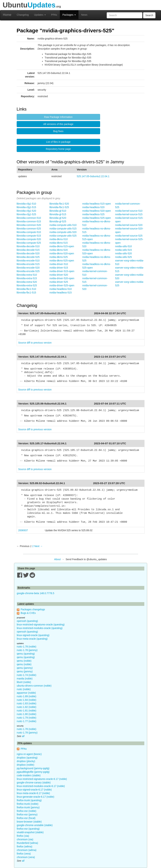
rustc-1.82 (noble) (27, 707)
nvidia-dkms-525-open (62, 261)
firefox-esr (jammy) (27, 815)
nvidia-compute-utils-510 (63, 225)
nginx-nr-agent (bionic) (29, 754)
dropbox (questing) (27, 758)
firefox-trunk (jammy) (28, 807)
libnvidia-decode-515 (28, 250)
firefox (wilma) (25, 846)
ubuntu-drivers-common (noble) (34, 686)
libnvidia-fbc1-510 (26, 289)
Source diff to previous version (35, 343)
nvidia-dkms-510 (59, 239)
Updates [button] (40, 15)
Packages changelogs (33, 609)
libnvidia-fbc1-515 (26, 293)
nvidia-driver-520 (59, 275)
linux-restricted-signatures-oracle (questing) (41, 625)
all (23, 736)
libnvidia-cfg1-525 (26, 214)
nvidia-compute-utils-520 (63, 232)
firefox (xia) (23, 836)
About (57, 559)
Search (149, 15)
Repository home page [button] (58, 149)
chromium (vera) (26, 857)
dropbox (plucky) (26, 761)
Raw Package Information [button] (58, 117)
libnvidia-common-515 (29, 221)
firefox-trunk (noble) (28, 804)
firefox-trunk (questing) (29, 800)
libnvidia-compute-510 (29, 232)
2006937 (23, 530)
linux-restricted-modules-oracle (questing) (40, 628)
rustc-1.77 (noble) (27, 721)
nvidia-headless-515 (61, 293)
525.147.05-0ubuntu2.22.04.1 (93, 176)
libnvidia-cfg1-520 (26, 211)
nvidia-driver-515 (59, 268)
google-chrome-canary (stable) (34, 783)
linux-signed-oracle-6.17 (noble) (34, 790)
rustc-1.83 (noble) (27, 703)
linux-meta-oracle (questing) (32, 639)
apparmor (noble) (26, 693)
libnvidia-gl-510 (58, 211)
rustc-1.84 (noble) (27, 700)
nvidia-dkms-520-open (62, 253)
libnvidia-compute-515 (29, 236)
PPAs (54, 15)
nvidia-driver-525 (59, 282)
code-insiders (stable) (29, 775)
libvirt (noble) (24, 682)
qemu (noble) (24, 661)
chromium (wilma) (27, 850)
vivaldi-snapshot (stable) (30, 832)
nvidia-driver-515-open (62, 271)
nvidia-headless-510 (61, 289)
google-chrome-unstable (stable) (35, 825)
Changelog (23, 15)
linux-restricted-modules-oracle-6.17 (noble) (41, 786)
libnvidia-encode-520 (28, 268)
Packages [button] (69, 15)
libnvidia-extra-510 (27, 275)
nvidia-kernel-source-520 (129, 225)
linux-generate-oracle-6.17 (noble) (36, 797)
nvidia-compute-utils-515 (63, 229)
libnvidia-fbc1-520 (59, 204)
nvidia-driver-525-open (62, 285)
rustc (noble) (24, 689)
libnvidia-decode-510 (28, 246)
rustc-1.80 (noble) (27, 714)
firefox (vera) (24, 854)
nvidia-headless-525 (93, 214)
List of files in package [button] (58, 142)
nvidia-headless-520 (93, 207)
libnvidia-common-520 (29, 225)
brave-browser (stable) (29, 822)
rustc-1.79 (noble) (27, 718)
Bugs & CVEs (28, 613)
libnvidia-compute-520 (29, 239)
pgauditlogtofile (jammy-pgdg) (33, 772)
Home (7, 15)
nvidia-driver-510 (59, 264)
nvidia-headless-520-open (97, 211)
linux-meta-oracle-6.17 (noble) (33, 793)
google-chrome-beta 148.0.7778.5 (36, 593)
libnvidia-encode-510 (28, 261)
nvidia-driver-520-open (62, 278)
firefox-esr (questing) (28, 829)
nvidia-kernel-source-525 (129, 236)
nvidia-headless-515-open (97, 204)
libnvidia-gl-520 (58, 218)
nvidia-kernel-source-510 (129, 211)
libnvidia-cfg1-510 (26, 204)
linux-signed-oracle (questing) (33, 635)
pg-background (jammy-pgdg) (33, 768)
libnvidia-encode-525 (28, 271)
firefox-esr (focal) (26, 818)
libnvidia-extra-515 (27, 278)
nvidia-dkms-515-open (62, 246)
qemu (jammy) (25, 668)
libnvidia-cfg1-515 (26, 207)
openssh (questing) (27, 621)
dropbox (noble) (26, 765)
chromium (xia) (25, 839)
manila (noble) (25, 679)
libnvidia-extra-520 (27, 282)
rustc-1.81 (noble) (27, 711)
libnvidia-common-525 (29, 229)
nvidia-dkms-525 (59, 257)
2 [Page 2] (33, 546)
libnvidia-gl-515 (58, 214)
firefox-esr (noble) (27, 811)
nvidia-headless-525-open (97, 218)
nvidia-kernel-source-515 (129, 214)
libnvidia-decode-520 (28, 253)
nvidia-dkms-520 (59, 250)
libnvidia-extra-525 (27, 285)
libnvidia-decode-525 (28, 257)
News (84, 15)
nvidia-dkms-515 (59, 243)
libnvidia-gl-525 (58, 221)
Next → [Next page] (38, 546)
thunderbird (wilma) (28, 843)
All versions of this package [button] (58, 124)
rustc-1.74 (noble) (27, 675)
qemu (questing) (26, 654)
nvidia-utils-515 (124, 250)
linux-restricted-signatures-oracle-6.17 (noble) (42, 779)
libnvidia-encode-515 (28, 264)
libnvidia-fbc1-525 (59, 207)
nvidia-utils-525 (124, 257)
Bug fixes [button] (58, 131)
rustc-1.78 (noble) (27, 647)
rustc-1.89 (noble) (27, 696)
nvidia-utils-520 (124, 253)
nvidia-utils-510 (124, 246)
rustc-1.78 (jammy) (27, 650)
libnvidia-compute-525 (29, 243)
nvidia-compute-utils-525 (63, 236)
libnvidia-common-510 (29, 218)
